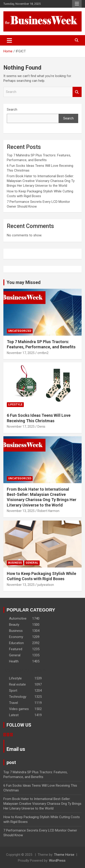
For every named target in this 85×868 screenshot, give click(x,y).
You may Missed (24, 282)
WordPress (57, 861)
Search (77, 92)
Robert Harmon (48, 511)
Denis (41, 427)
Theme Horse (64, 855)
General (32, 563)
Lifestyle (15, 405)
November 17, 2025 (21, 353)
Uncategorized (20, 331)
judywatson (46, 585)
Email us (16, 749)
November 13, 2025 (21, 511)
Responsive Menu (77, 4)
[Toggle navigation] (9, 40)
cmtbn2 (43, 353)
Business (15, 563)
